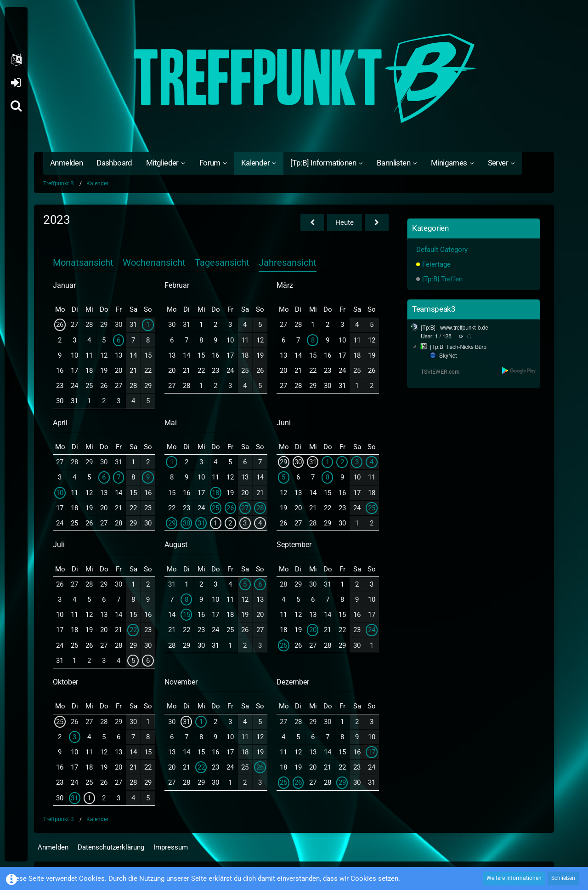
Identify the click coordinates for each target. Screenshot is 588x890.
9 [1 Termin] (148, 477)
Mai (171, 423)
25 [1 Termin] (215, 508)
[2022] (312, 222)
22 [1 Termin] (133, 630)
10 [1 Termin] (60, 493)
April (60, 423)
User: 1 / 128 (436, 337)
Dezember (293, 682)
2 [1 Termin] (230, 523)
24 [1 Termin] (372, 630)
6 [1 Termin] (119, 340)
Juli (59, 545)
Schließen (563, 878)
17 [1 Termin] (372, 752)
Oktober (65, 682)
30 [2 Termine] (187, 523)
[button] (16, 60)
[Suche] (16, 106)
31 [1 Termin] (201, 523)
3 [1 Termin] (245, 523)
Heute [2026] (345, 222)
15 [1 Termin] (187, 615)
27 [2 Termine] (245, 508)
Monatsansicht (83, 262)
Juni (284, 423)
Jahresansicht (288, 262)
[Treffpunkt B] (294, 78)
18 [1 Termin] (215, 493)
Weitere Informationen (514, 878)
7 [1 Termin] (119, 477)
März (285, 285)
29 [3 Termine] (172, 523)
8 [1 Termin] (313, 340)
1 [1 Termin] (148, 325)
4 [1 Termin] (260, 523)
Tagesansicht (222, 262)
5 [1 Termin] (283, 477)
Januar (64, 285)
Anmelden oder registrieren (16, 83)
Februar (177, 285)
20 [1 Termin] (313, 630)
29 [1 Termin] (342, 782)
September (294, 545)
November (181, 682)
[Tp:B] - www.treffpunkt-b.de (455, 328)
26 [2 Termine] (230, 508)
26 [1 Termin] (60, 325)
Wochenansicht (154, 262)
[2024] (377, 222)
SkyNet (448, 356)
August (176, 545)
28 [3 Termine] (260, 508)
